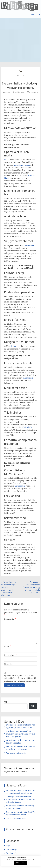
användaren (20, 486)
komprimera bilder (22, 165)
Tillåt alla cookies (20, 863)
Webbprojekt (12, 853)
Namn (8, 646)
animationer (28, 378)
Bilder (7, 160)
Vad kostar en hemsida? (16, 753)
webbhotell (30, 245)
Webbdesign (20, 92)
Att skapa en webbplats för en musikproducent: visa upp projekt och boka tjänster (21, 734)
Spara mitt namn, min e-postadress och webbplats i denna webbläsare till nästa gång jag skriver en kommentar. (20, 678)
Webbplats (9, 664)
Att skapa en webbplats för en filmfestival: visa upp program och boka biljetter (32, 587)
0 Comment (34, 92)
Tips (8, 846)
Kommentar (10, 619)
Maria (7, 92)
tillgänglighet (28, 427)
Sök (6, 702)
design (14, 346)
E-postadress (10, 655)
